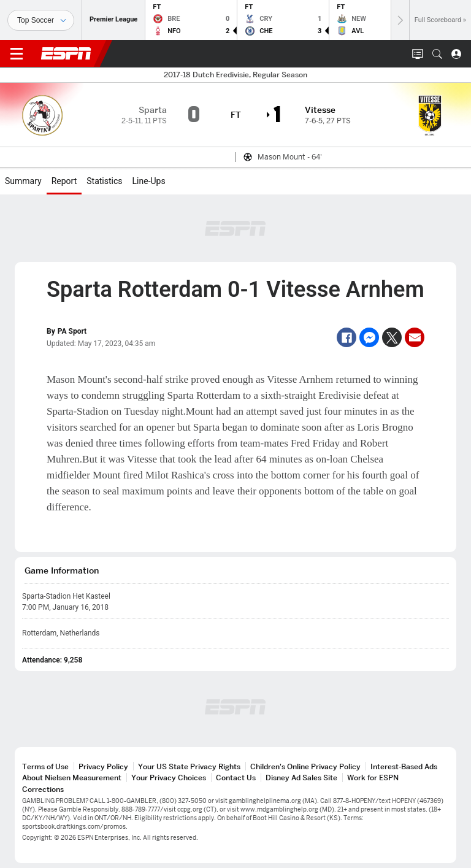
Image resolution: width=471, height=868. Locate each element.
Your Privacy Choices (169, 778)
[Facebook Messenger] (369, 337)
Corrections (43, 789)
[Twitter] (392, 337)
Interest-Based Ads (404, 766)
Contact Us (236, 778)
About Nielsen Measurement (72, 778)
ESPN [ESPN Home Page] (66, 53)
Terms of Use (45, 766)
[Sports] (41, 20)
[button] (437, 54)
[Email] (415, 337)
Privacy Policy (103, 766)
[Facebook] (347, 337)
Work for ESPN (373, 778)
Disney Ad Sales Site (301, 778)
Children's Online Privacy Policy (305, 766)
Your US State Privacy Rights (189, 766)
